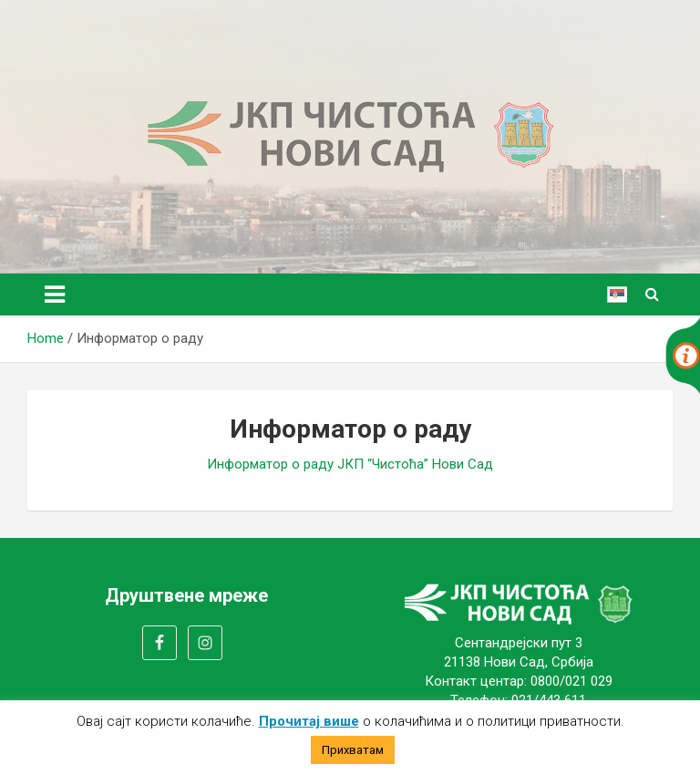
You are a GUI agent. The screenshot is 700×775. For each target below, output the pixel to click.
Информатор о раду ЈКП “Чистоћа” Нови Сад (350, 464)
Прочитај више (309, 721)
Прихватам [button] (353, 750)
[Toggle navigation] (55, 294)
